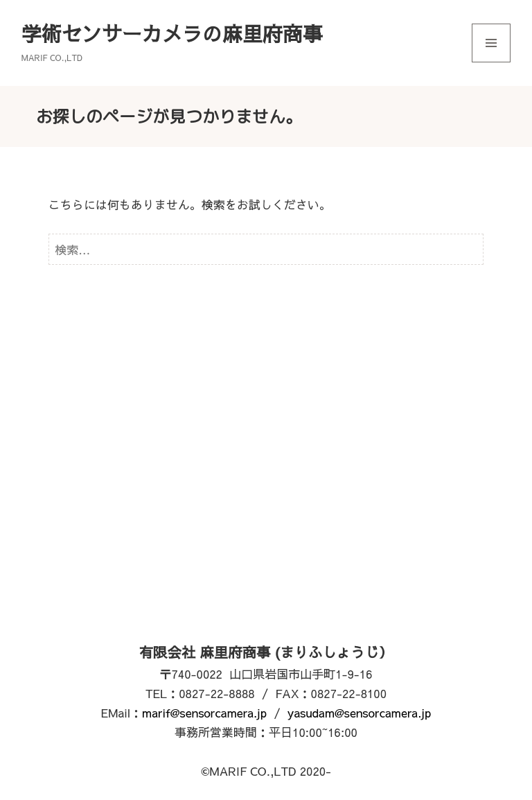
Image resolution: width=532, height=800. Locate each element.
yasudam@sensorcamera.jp (360, 713)
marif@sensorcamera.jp (204, 713)
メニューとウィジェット (491, 62)
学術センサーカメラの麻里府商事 (172, 33)
